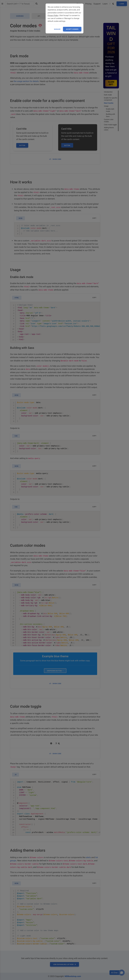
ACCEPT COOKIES (72, 29)
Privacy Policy (53, 15)
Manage (57, 29)
